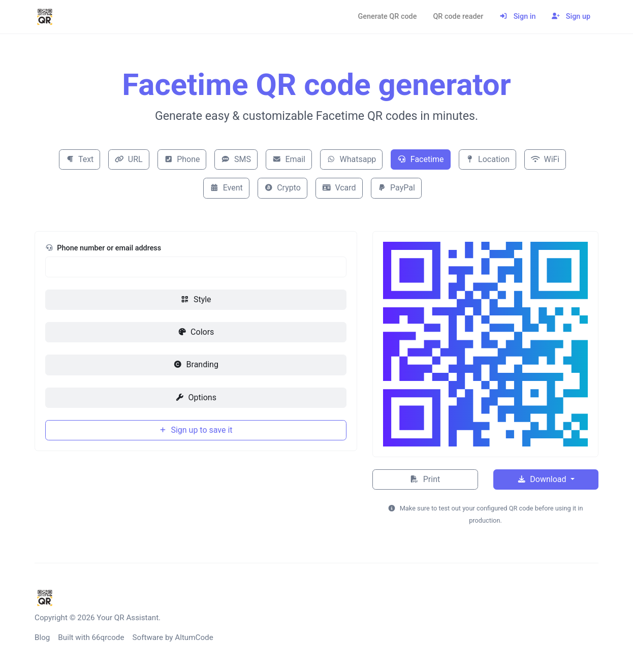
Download (543, 479)
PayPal (396, 188)
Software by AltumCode (172, 637)
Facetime (420, 159)
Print (425, 479)
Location (487, 159)
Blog (42, 637)
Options (196, 397)
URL (129, 159)
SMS (236, 159)
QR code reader (458, 17)
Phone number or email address (103, 248)
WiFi (545, 159)
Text (80, 159)
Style (196, 299)
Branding (196, 364)
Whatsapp (351, 159)
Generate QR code (387, 17)
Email (289, 159)
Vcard (339, 188)
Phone (182, 159)
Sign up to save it (196, 430)
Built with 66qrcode (91, 637)
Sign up (571, 17)
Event (226, 188)
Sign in (517, 17)
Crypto (282, 188)
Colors (196, 332)
